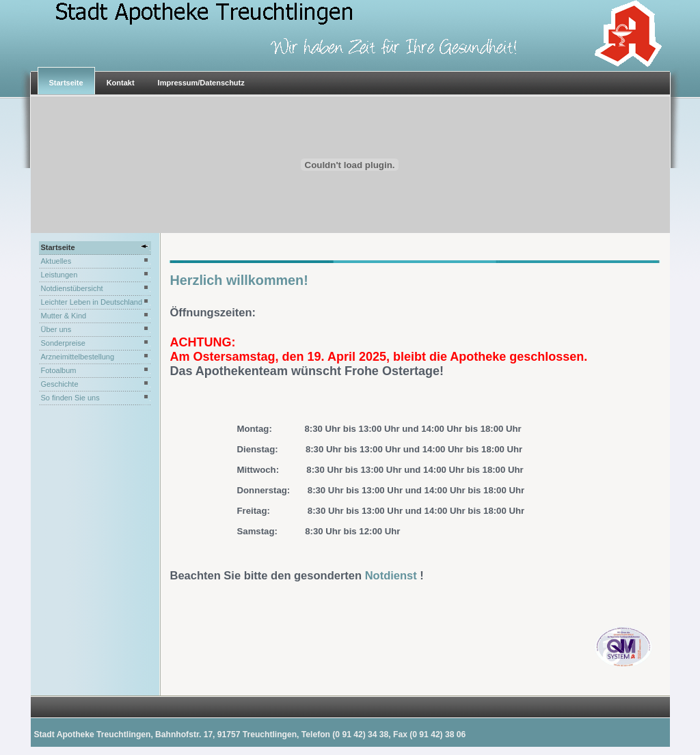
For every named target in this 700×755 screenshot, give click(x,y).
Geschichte (60, 384)
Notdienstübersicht (72, 288)
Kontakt (121, 83)
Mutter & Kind (64, 316)
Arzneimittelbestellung (78, 357)
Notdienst (393, 575)
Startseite (66, 83)
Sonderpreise (63, 343)
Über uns (56, 329)
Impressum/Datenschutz (201, 83)
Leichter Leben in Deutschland (92, 302)
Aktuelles (56, 261)
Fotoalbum (59, 370)
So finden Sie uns (70, 398)
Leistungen (59, 275)
